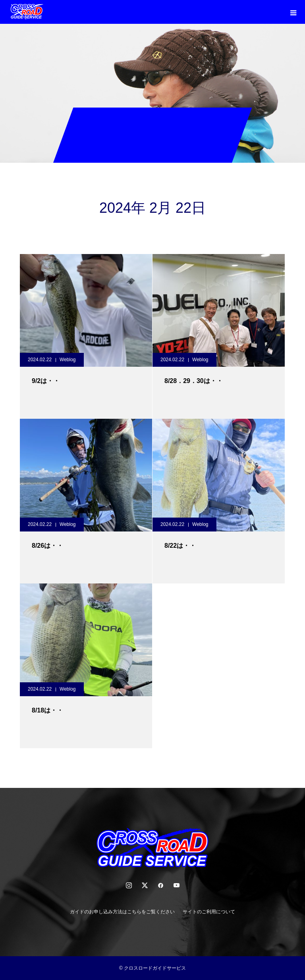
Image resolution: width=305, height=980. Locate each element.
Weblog (68, 360)
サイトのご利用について (209, 912)
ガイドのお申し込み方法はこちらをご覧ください (122, 912)
